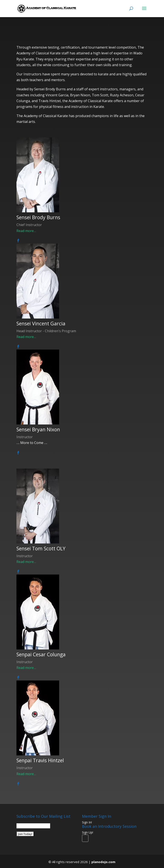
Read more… (26, 231)
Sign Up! (88, 832)
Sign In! (87, 822)
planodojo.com (103, 862)
